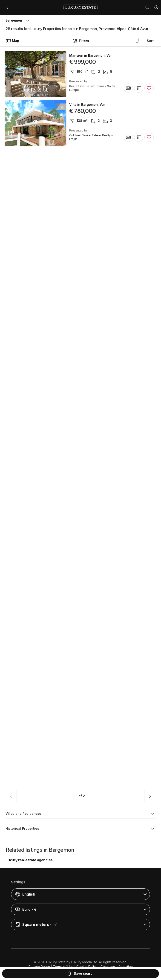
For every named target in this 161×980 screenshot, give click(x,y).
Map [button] (12, 41)
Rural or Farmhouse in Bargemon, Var (100, 301)
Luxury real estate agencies (29, 860)
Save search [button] (80, 974)
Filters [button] (81, 41)
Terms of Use (63, 967)
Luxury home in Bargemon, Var (94, 694)
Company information (117, 967)
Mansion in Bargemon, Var (91, 56)
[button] (156, 7)
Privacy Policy (39, 967)
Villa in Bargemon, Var (87, 105)
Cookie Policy (87, 967)
